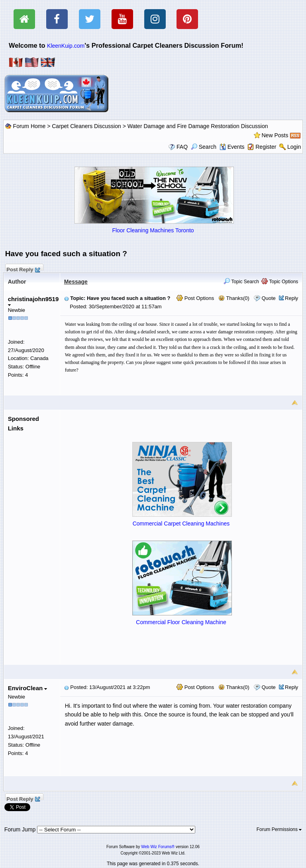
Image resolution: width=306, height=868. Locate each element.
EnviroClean (28, 688)
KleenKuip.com (66, 46)
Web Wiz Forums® (158, 847)
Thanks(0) (234, 298)
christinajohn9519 (33, 301)
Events (232, 147)
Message (76, 282)
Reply (291, 298)
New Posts (275, 135)
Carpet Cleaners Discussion (86, 126)
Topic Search (241, 282)
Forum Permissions (279, 829)
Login (294, 147)
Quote (268, 298)
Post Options (195, 298)
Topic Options (280, 282)
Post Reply (23, 269)
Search (204, 147)
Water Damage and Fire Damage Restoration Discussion (198, 126)
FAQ (182, 147)
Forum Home (29, 126)
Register (266, 147)
